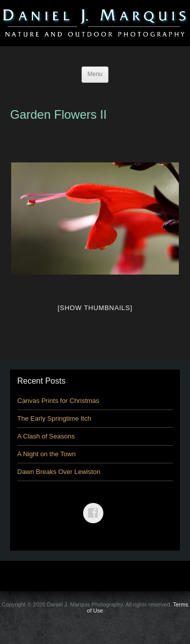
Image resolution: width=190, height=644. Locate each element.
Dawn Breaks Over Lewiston (59, 472)
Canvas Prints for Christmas (58, 401)
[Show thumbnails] (95, 308)
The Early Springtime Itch (54, 418)
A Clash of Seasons (46, 436)
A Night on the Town (46, 454)
